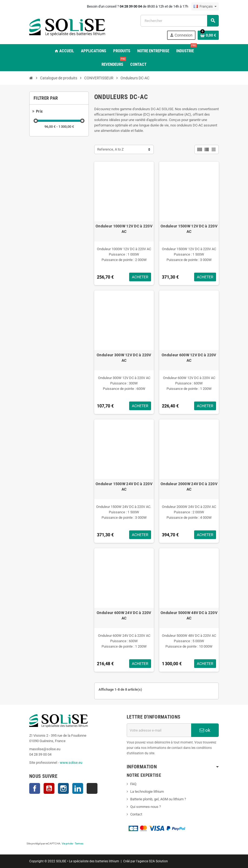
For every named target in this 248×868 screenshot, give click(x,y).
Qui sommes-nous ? (146, 807)
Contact (136, 814)
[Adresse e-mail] (159, 730)
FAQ (133, 784)
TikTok (92, 788)
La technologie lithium (147, 792)
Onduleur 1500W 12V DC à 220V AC (189, 229)
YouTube (49, 788)
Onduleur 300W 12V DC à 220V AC (124, 358)
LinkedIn (78, 788)
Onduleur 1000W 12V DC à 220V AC (124, 229)
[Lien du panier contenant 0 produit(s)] (208, 35)
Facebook (35, 788)
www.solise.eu (71, 763)
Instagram (63, 788)
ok (205, 730)
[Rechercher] (180, 21)
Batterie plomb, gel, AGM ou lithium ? (158, 799)
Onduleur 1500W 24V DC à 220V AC (124, 487)
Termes (79, 843)
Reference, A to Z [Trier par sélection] (110, 149)
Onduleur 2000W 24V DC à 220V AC (189, 487)
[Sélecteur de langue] (205, 6)
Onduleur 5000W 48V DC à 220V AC (189, 615)
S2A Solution (158, 861)
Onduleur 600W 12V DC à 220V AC (189, 358)
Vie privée (67, 843)
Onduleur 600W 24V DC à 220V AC (124, 615)
